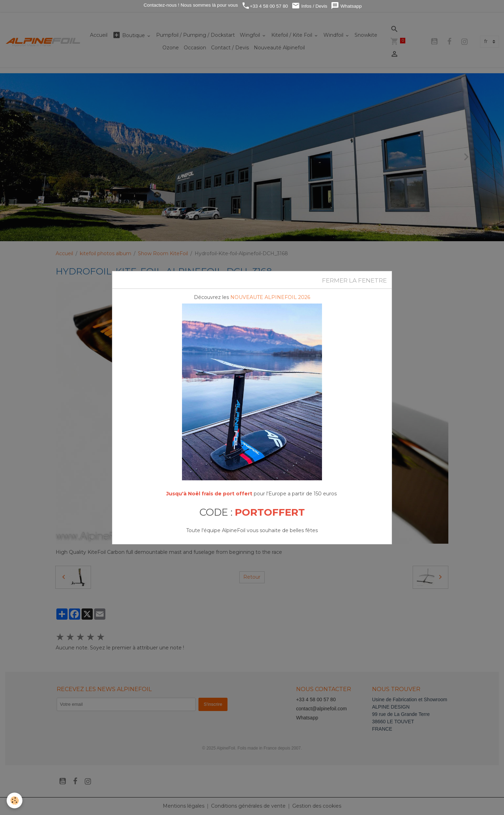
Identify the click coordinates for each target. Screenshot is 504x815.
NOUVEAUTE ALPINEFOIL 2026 (270, 297)
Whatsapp (346, 6)
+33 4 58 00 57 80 (265, 6)
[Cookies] (15, 800)
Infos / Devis (309, 6)
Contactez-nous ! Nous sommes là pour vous (190, 5)
